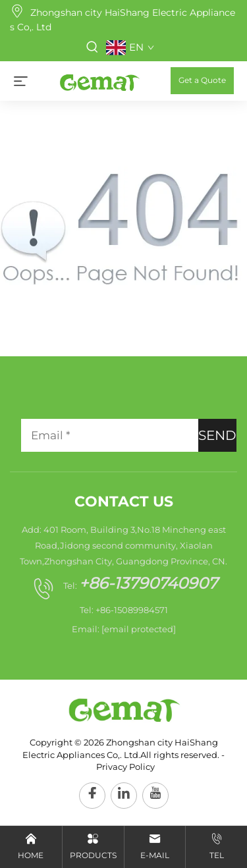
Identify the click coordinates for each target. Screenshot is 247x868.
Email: (124, 629)
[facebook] (92, 796)
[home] (99, 80)
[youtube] (155, 796)
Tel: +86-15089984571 (124, 610)
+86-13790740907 (148, 583)
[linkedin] (124, 796)
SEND (217, 435)
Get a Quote (202, 80)
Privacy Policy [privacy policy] (125, 767)
